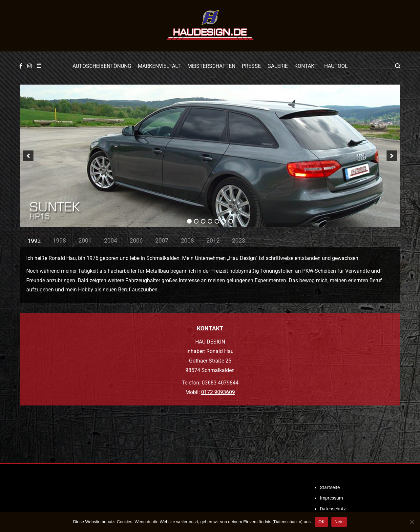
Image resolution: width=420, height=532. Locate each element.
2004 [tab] (111, 240)
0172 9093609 (218, 392)
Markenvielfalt (159, 66)
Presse (251, 66)
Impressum (331, 498)
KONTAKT (210, 328)
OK (321, 522)
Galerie (278, 66)
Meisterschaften (211, 66)
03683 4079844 (220, 383)
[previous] (28, 156)
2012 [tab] (213, 240)
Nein (339, 522)
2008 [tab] (187, 240)
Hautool (336, 66)
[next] (392, 156)
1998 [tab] (59, 240)
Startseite (330, 487)
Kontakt (306, 66)
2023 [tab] (239, 240)
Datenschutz (333, 509)
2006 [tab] (136, 240)
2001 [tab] (85, 240)
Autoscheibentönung (102, 66)
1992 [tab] (34, 241)
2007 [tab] (162, 240)
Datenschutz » (288, 522)
